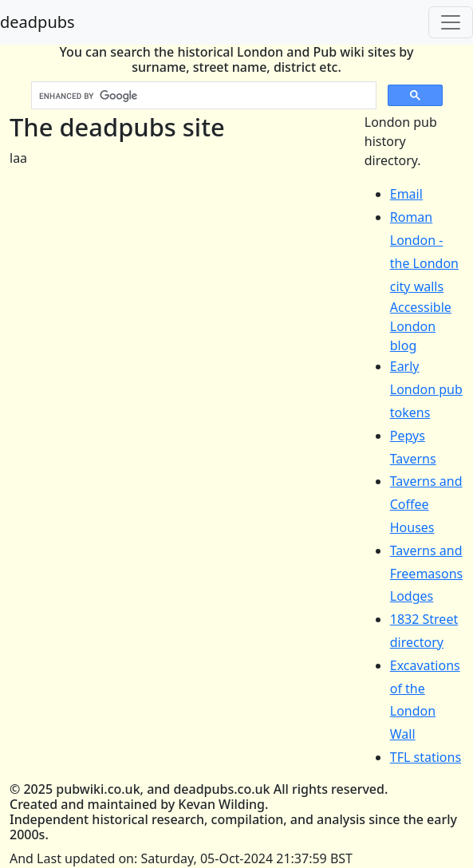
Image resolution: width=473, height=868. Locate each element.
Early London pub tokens (426, 389)
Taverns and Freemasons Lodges (426, 574)
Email (406, 194)
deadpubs (37, 22)
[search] (202, 96)
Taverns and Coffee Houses (426, 504)
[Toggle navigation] (451, 22)
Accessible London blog (421, 326)
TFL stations (426, 757)
